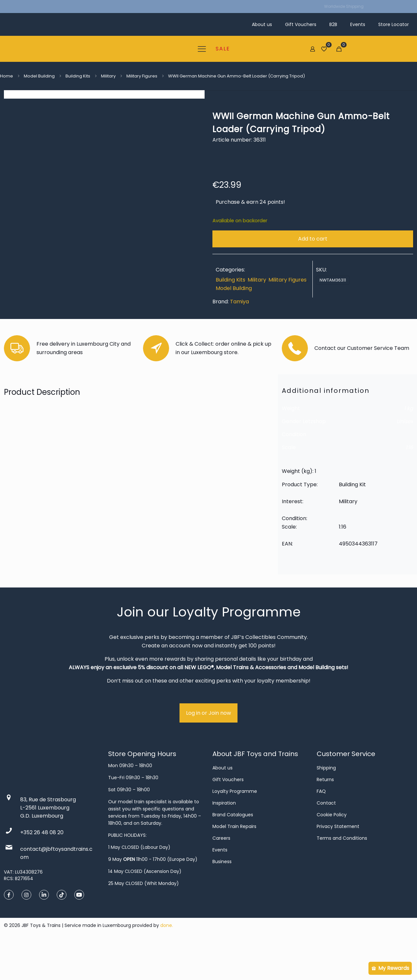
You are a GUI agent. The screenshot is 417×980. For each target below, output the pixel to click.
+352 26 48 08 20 (42, 870)
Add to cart (313, 239)
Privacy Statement (338, 864)
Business (222, 899)
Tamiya (239, 302)
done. (167, 963)
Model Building (39, 76)
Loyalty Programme (235, 829)
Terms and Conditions (342, 876)
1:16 (409, 485)
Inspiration (224, 840)
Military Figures (142, 76)
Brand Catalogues (233, 852)
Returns (325, 817)
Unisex (405, 459)
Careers (221, 876)
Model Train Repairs (234, 864)
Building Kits (78, 76)
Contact (326, 840)
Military (108, 76)
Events (220, 887)
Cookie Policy (332, 852)
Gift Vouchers (228, 817)
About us (223, 805)
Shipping (326, 805)
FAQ (321, 829)
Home (7, 76)
